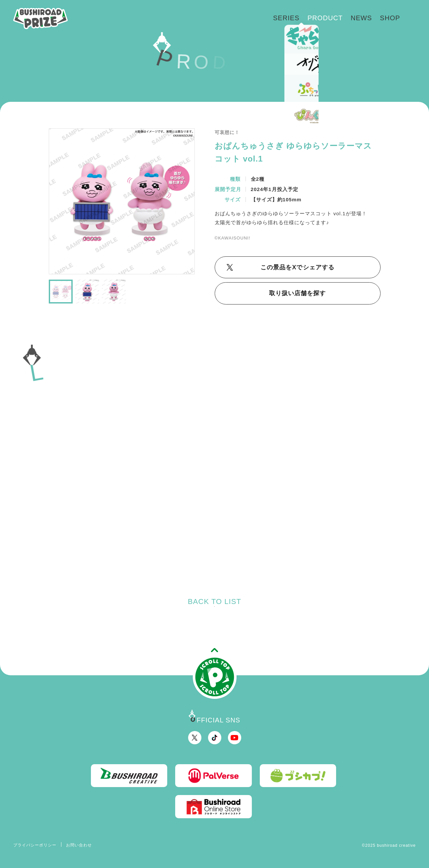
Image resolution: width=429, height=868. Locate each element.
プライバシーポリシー (35, 845)
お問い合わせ (79, 845)
